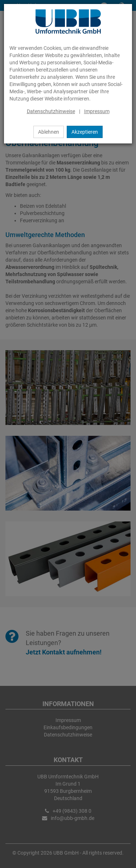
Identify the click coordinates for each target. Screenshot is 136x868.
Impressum (97, 111)
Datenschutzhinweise (51, 111)
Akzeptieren (85, 132)
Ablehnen (49, 132)
